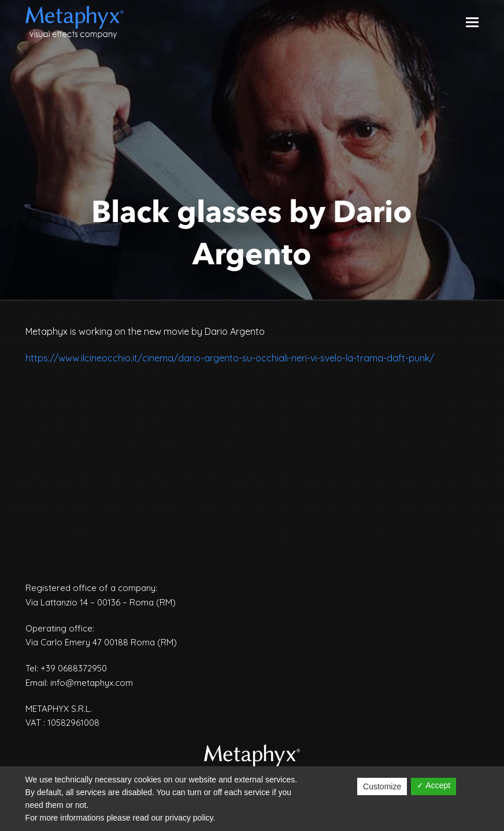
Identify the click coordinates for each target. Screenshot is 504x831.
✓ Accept (433, 785)
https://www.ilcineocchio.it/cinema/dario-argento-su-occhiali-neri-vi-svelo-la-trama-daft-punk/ (230, 358)
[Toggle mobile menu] (472, 22)
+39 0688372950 (74, 668)
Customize (382, 786)
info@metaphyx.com (92, 683)
